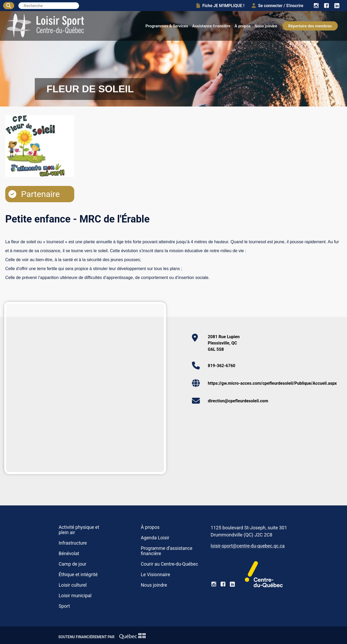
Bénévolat (69, 554)
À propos (243, 26)
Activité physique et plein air (79, 530)
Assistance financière (211, 26)
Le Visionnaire (155, 575)
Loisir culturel (73, 585)
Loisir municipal (75, 596)
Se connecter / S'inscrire (277, 6)
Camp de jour (73, 564)
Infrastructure (73, 543)
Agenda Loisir (155, 538)
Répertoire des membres (310, 26)
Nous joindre (266, 26)
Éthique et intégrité (78, 575)
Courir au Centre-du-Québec (170, 564)
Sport (64, 606)
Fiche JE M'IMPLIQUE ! (220, 6)
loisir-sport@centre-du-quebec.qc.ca (248, 546)
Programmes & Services (167, 26)
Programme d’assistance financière (167, 551)
